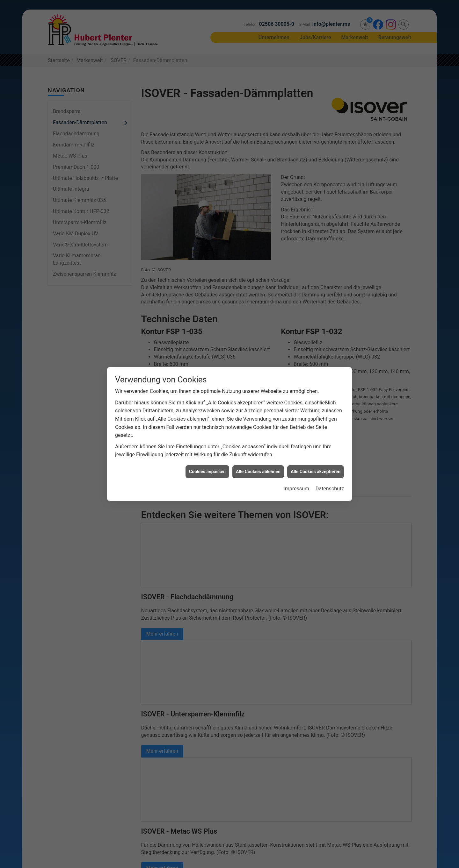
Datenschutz (330, 484)
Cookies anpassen (207, 466)
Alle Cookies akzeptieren (316, 466)
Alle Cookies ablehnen (258, 466)
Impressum (296, 484)
